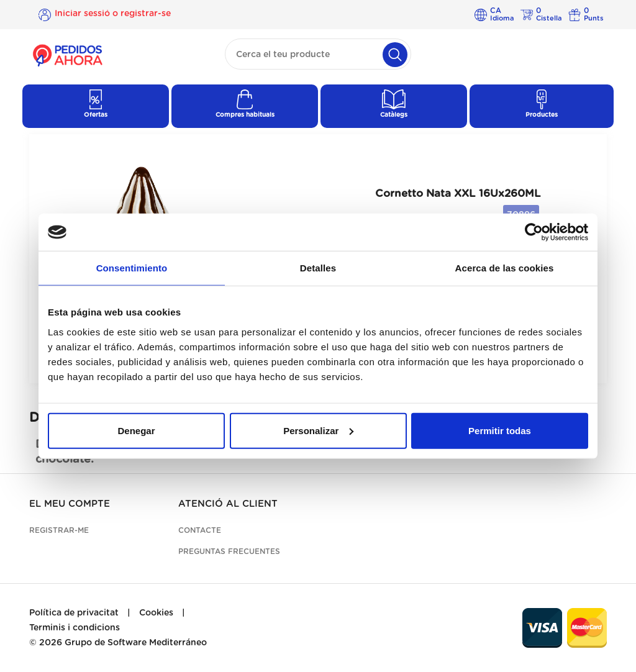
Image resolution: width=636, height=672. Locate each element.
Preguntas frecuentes (229, 552)
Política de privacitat (74, 613)
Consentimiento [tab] (132, 268)
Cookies (156, 613)
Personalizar (318, 430)
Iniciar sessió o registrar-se (113, 14)
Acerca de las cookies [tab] (505, 268)
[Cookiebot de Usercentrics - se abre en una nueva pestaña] (534, 232)
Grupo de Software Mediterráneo (136, 643)
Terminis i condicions (75, 628)
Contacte (200, 530)
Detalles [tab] (318, 268)
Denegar (136, 430)
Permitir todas (500, 430)
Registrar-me (59, 530)
